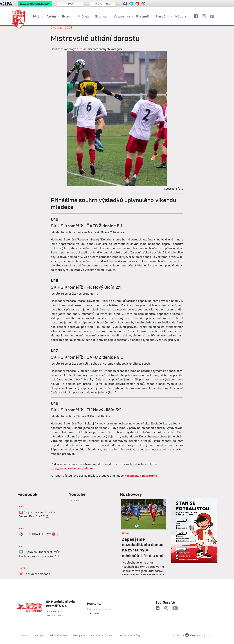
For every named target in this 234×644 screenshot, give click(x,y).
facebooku (132, 476)
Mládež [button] (84, 16)
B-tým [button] (67, 16)
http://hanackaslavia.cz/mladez (72, 468)
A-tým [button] (51, 16)
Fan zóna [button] (163, 16)
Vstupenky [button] (122, 16)
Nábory (181, 16)
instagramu (149, 476)
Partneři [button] (143, 16)
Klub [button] (37, 16)
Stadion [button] (102, 16)
